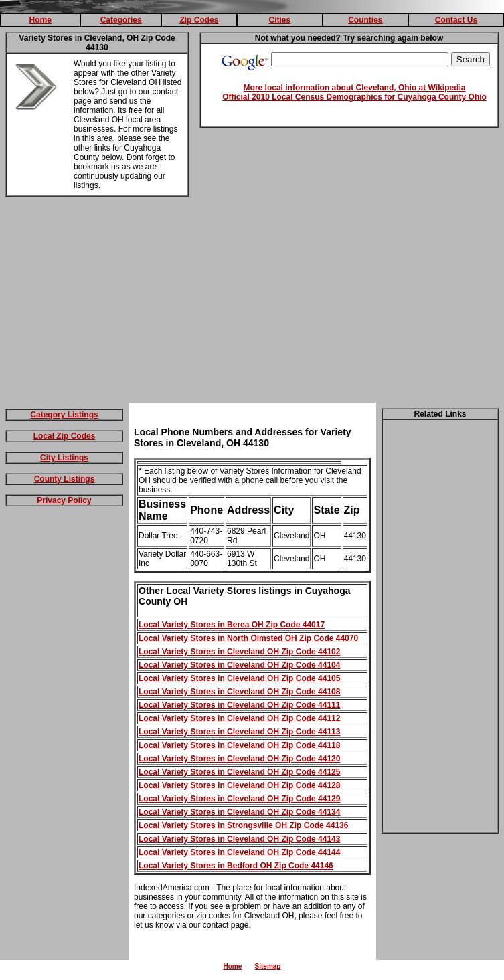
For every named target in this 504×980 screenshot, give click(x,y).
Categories (121, 20)
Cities (280, 20)
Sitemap (268, 966)
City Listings (64, 458)
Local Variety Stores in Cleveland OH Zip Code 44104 (239, 665)
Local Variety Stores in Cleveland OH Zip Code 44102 (239, 652)
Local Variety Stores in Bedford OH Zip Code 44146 (236, 866)
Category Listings (64, 415)
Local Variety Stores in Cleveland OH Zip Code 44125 (239, 772)
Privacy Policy (64, 500)
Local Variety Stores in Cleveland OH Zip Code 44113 (239, 732)
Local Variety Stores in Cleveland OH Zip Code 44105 (239, 678)
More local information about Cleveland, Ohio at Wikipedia (355, 88)
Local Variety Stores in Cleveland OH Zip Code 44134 (239, 812)
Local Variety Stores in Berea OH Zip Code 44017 (232, 625)
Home (40, 20)
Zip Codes (199, 20)
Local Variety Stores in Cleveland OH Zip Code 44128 (239, 785)
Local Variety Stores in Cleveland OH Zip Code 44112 (239, 718)
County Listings (65, 479)
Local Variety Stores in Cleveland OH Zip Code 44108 (239, 692)
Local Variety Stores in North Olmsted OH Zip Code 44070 (248, 638)
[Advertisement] (252, 302)
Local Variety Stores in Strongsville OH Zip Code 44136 (243, 825)
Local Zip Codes (65, 436)
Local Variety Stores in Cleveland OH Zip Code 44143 (239, 839)
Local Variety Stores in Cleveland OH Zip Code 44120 (239, 759)
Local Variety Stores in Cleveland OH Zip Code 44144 (239, 852)
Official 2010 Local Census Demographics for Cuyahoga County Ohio (354, 97)
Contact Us (456, 20)
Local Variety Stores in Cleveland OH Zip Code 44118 (239, 745)
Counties (365, 20)
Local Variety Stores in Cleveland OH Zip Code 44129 (239, 799)
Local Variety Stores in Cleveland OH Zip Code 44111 (239, 705)
